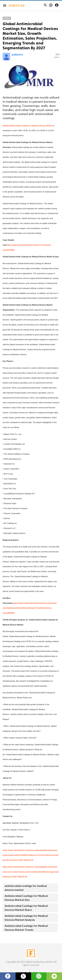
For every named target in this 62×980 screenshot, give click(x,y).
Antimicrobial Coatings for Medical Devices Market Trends (26, 928)
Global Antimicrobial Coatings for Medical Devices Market (28, 126)
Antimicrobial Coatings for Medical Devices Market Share (26, 908)
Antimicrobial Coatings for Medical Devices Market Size (26, 898)
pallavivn (17, 54)
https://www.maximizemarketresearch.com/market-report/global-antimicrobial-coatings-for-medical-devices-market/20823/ (30, 608)
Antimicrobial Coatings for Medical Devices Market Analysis (26, 918)
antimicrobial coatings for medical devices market (26, 888)
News (7, 18)
